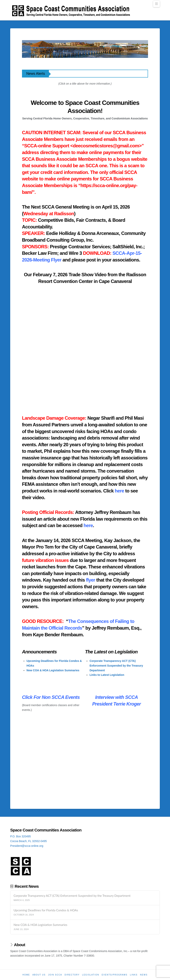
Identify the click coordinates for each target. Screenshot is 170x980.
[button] (156, 4)
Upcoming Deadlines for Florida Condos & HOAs (46, 910)
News (144, 975)
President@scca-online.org (27, 846)
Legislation (91, 975)
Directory (72, 975)
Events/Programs (115, 975)
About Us (39, 975)
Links (134, 975)
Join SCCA (55, 975)
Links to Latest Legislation (107, 675)
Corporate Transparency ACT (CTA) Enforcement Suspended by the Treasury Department (116, 666)
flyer (90, 580)
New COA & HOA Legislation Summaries (53, 670)
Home (26, 975)
